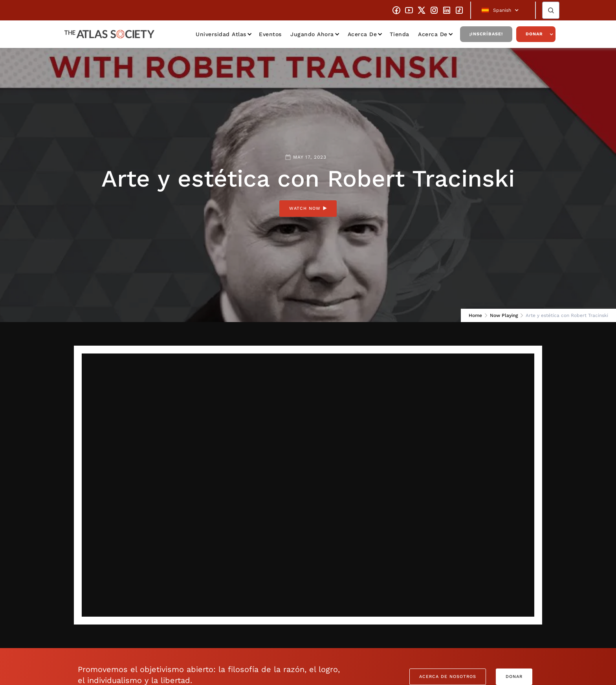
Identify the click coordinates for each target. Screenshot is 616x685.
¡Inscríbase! (486, 34)
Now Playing (504, 315)
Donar (534, 34)
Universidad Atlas (221, 34)
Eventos (270, 34)
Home (475, 315)
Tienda (400, 34)
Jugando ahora (312, 34)
